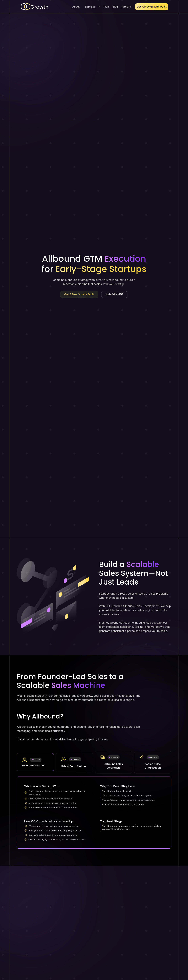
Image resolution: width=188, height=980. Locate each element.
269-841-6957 (115, 295)
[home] (34, 7)
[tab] (35, 762)
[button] (92, 7)
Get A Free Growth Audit (152, 7)
